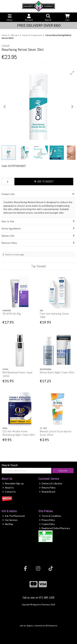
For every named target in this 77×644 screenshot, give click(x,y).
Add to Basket (44, 181)
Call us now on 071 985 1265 (38, 598)
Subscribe (63, 471)
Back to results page (15, 254)
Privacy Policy (47, 520)
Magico (30, 626)
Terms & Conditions (50, 516)
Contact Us (9, 492)
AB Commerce (51, 626)
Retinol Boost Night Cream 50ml (57, 372)
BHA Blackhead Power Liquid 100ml (17, 374)
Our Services (10, 520)
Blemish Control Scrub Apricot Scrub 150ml (56, 433)
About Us (8, 488)
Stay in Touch (10, 465)
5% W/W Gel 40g (12, 314)
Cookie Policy (47, 524)
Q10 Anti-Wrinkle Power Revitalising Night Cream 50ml (19, 433)
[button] (72, 73)
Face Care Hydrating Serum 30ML (54, 315)
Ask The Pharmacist (14, 516)
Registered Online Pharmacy (55, 528)
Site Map (8, 524)
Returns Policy (47, 488)
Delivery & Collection (51, 484)
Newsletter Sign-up (13, 484)
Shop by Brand (47, 492)
